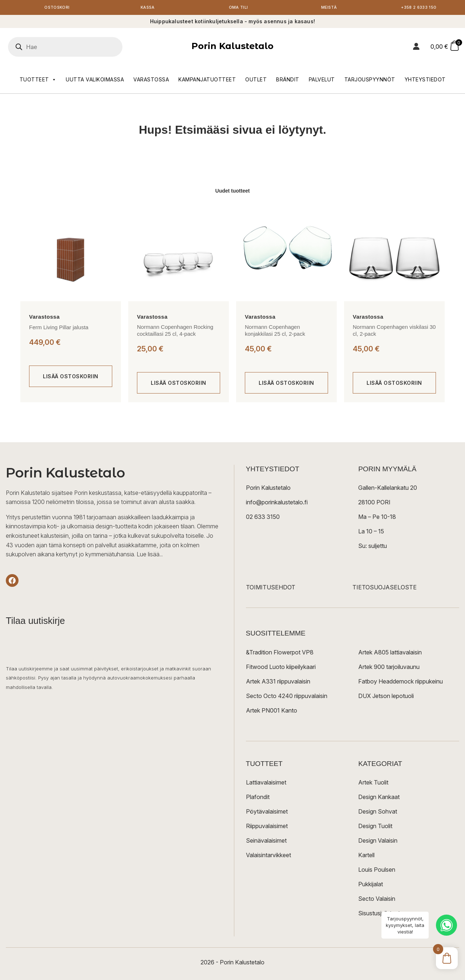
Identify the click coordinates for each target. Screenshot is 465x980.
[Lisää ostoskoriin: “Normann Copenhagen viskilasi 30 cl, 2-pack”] (394, 384)
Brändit (288, 80)
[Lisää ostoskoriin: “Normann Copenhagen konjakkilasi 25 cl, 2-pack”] (286, 384)
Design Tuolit (375, 827)
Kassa (148, 8)
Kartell (366, 856)
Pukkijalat (371, 885)
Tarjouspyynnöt (370, 80)
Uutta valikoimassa (95, 80)
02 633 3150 (263, 518)
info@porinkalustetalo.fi (277, 504)
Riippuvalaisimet (267, 827)
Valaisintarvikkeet (268, 856)
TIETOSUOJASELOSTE (385, 589)
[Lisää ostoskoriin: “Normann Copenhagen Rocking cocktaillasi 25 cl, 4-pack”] (179, 384)
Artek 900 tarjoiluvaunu (389, 668)
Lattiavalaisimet (266, 783)
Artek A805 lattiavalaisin (390, 653)
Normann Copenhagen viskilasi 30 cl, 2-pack (394, 332)
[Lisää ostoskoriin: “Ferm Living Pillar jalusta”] (71, 378)
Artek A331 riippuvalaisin (278, 682)
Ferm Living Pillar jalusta (59, 329)
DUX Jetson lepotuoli (386, 697)
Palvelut (322, 80)
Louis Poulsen (377, 871)
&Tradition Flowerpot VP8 (280, 653)
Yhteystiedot (425, 80)
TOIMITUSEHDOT (271, 589)
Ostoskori (57, 8)
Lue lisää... (150, 556)
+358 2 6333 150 (420, 8)
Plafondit (258, 798)
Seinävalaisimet (266, 842)
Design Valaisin (378, 842)
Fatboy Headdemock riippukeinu (401, 682)
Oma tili (238, 8)
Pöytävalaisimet (267, 812)
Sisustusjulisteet (379, 914)
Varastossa (151, 80)
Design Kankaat (379, 798)
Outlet (256, 80)
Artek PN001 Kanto (272, 711)
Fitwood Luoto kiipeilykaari (281, 668)
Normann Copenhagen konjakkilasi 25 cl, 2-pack (275, 332)
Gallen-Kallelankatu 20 (388, 489)
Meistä (329, 8)
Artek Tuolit (373, 783)
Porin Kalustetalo (232, 47)
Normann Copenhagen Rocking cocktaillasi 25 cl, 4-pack (175, 332)
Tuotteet (38, 81)
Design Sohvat (378, 812)
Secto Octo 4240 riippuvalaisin (287, 697)
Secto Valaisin (377, 900)
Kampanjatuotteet (207, 80)
